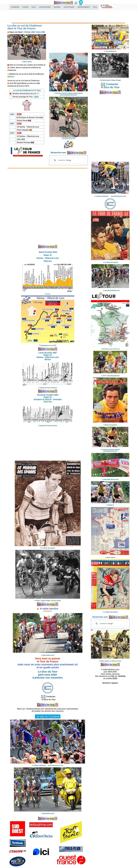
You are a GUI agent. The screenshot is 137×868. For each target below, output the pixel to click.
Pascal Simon (22, 121)
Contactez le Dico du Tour (48, 698)
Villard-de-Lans (33, 127)
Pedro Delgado (23, 130)
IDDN (115, 678)
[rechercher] (68, 160)
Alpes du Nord (16, 32)
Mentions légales (110, 683)
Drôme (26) (30, 32)
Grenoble (39, 117)
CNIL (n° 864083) (118, 676)
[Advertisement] (68, 17)
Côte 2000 (21, 139)
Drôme (41, 65)
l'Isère (12, 68)
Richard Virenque (24, 142)
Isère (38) (41, 32)
